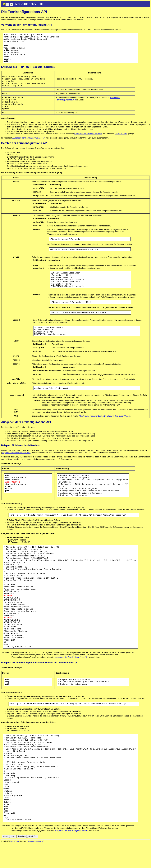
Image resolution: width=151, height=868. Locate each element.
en (148, 861)
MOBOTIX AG (15, 866)
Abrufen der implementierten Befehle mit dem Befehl (104, 434)
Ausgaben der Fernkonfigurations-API (29, 145)
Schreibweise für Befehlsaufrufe (88, 141)
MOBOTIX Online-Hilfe (29, 4)
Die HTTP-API (121, 141)
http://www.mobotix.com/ (36, 866)
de (145, 861)
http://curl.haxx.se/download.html (16, 472)
